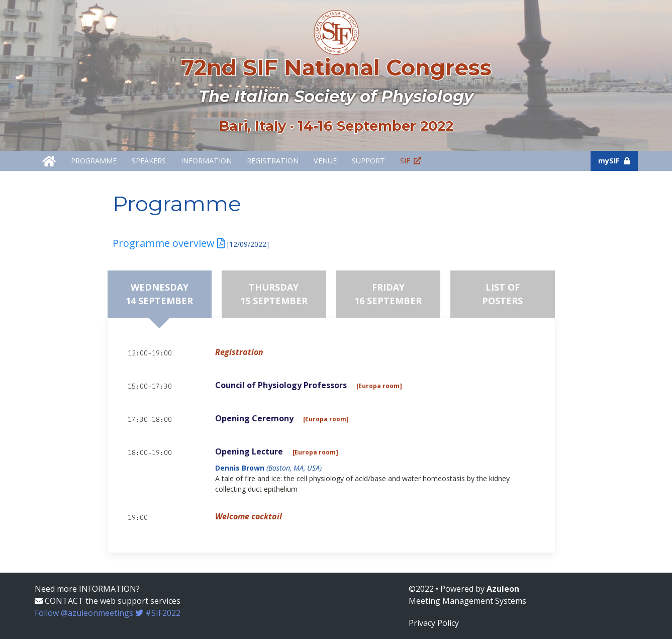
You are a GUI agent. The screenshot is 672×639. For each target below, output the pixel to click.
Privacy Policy (434, 623)
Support (368, 161)
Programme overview (169, 243)
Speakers (149, 161)
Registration (273, 161)
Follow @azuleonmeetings (108, 613)
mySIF (614, 161)
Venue (325, 161)
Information (206, 161)
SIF (411, 161)
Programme (94, 161)
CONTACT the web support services (108, 601)
